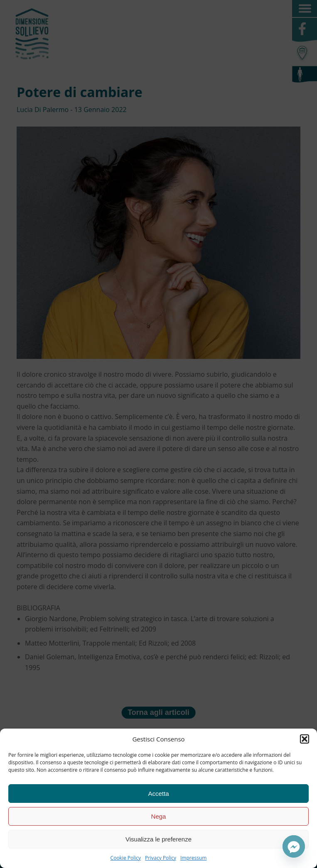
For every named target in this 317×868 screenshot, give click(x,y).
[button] (305, 739)
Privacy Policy (161, 858)
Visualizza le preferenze (158, 839)
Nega (159, 816)
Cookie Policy (126, 858)
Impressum (193, 858)
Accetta (158, 794)
